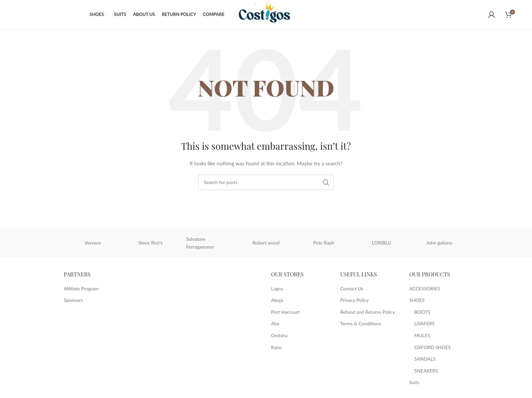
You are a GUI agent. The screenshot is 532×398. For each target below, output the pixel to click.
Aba (275, 325)
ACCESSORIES (425, 290)
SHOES (417, 302)
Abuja (277, 302)
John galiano (439, 244)
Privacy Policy (355, 302)
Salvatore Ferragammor (200, 244)
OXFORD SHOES (432, 349)
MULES (422, 337)
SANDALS (425, 360)
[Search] (266, 184)
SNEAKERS (426, 372)
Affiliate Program (81, 290)
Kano (277, 349)
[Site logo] (268, 15)
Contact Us (352, 290)
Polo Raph (324, 244)
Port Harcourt (285, 313)
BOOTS (422, 313)
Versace (93, 244)
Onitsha (279, 337)
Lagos (277, 290)
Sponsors (73, 302)
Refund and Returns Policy (368, 313)
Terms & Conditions (361, 325)
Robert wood (266, 244)
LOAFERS (424, 325)
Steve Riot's (150, 244)
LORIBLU (382, 244)
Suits (414, 384)
